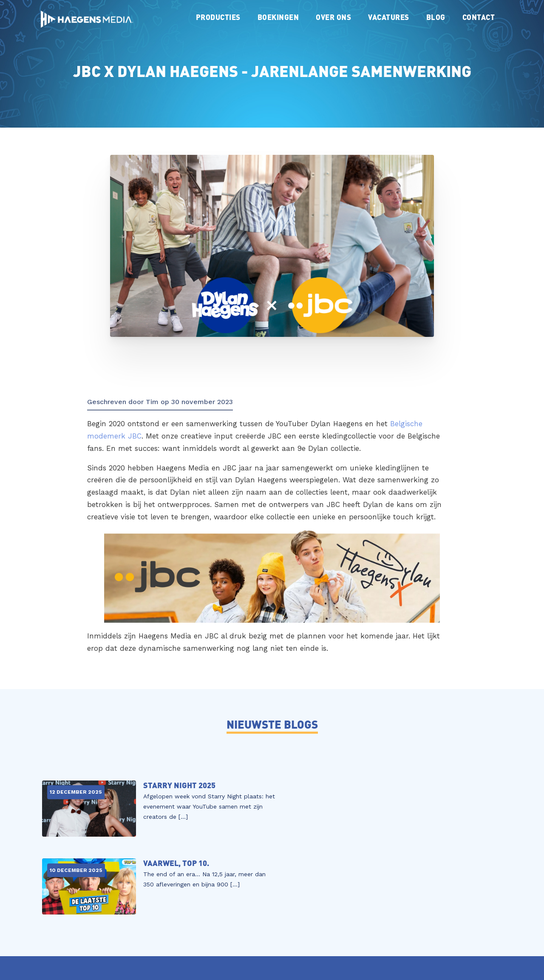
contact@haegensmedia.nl (238, 942)
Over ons (333, 17)
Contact (479, 17)
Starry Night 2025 (174, 785)
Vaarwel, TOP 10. (409, 785)
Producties (218, 17)
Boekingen (278, 17)
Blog (436, 17)
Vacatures (389, 17)
